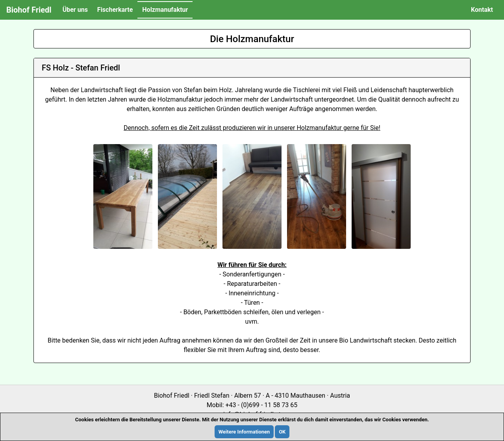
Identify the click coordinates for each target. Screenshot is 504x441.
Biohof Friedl (29, 10)
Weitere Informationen (244, 432)
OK (282, 432)
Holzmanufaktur (165, 10)
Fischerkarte (115, 10)
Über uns (75, 10)
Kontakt (482, 10)
